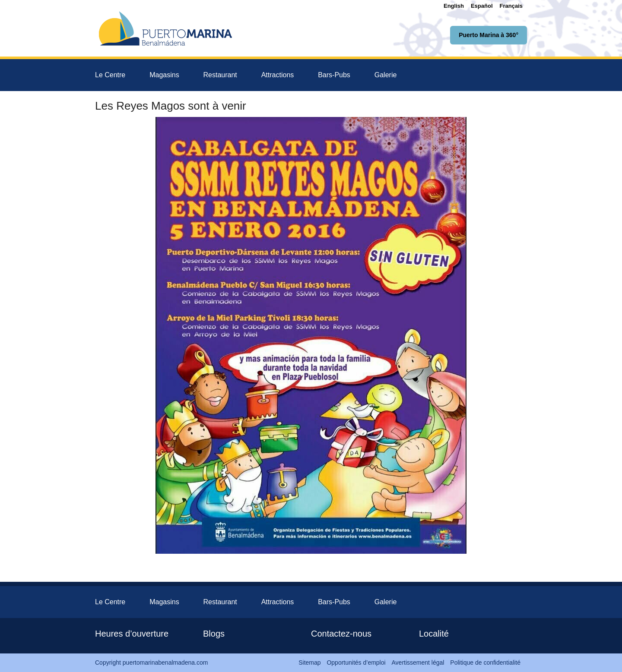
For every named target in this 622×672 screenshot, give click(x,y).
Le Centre (110, 75)
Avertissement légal (418, 663)
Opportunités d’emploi (356, 663)
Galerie (386, 75)
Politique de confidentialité (485, 663)
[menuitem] (454, 6)
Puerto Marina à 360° (489, 35)
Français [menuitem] (511, 6)
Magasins (164, 75)
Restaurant (220, 75)
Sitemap (309, 663)
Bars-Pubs (334, 75)
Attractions (278, 75)
